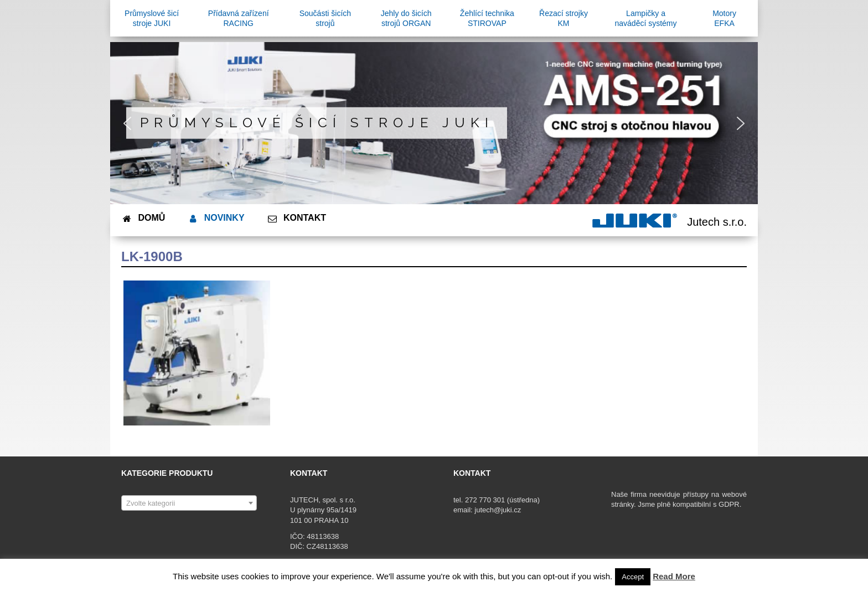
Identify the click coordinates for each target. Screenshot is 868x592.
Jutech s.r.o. (717, 222)
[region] (434, 123)
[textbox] (189, 503)
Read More (674, 576)
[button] (127, 123)
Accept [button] (633, 577)
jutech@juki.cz (499, 510)
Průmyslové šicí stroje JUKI (317, 123)
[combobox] (189, 503)
